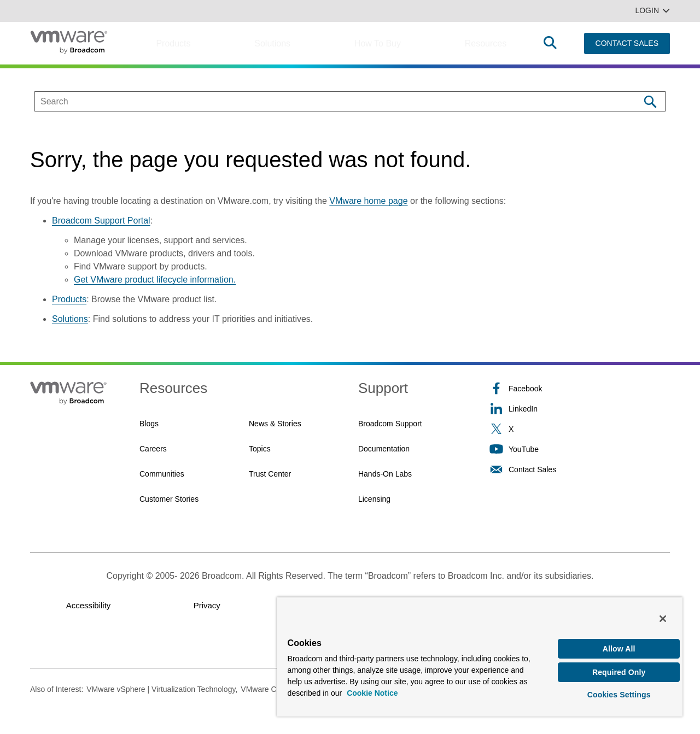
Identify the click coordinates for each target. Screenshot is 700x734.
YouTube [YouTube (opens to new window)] (514, 449)
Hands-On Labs (385, 474)
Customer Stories (169, 499)
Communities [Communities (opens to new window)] (162, 474)
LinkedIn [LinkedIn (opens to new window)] (514, 409)
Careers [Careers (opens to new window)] (153, 449)
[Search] (650, 101)
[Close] (663, 612)
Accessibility (89, 605)
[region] (480, 653)
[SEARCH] (326, 101)
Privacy (207, 605)
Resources (486, 43)
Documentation (384, 449)
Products (173, 43)
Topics (260, 449)
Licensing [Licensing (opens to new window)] (374, 499)
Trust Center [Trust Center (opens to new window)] (270, 474)
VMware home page (368, 201)
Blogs (149, 424)
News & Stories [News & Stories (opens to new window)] (275, 424)
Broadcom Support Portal (101, 221)
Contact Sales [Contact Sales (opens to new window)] (523, 469)
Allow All (619, 643)
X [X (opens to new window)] (501, 429)
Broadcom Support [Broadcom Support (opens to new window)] (390, 424)
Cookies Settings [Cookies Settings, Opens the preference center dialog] (619, 692)
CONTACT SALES (627, 43)
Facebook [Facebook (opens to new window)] (516, 388)
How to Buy (378, 43)
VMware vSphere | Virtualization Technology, (162, 689)
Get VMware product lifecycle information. (155, 280)
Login (652, 10)
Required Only (619, 668)
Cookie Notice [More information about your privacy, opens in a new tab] (372, 687)
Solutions (272, 43)
